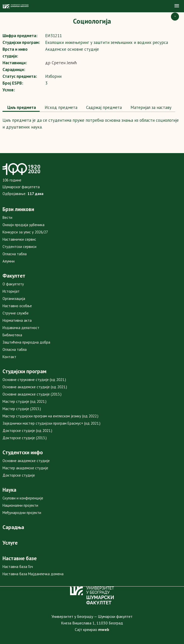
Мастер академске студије (25, 468)
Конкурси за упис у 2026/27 (25, 232)
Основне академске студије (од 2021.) (35, 387)
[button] (177, 6)
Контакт (9, 357)
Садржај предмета (103, 107)
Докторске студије (19, 475)
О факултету (13, 284)
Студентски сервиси (19, 247)
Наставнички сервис (19, 239)
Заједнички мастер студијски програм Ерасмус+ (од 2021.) (51, 423)
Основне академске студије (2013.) (32, 394)
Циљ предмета (21, 107)
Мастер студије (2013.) (22, 409)
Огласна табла (15, 254)
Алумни (9, 261)
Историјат (11, 291)
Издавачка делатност (21, 328)
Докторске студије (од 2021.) (27, 431)
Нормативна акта (17, 320)
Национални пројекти (20, 505)
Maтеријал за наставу (150, 107)
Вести (7, 217)
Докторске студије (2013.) (25, 438)
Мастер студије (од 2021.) (24, 401)
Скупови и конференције (23, 498)
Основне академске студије (26, 461)
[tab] (21, 108)
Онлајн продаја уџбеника (23, 225)
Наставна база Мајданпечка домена (33, 574)
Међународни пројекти (22, 513)
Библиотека (12, 335)
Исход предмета (60, 107)
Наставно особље (17, 306)
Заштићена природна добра (26, 342)
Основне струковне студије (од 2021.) (34, 380)
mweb (104, 629)
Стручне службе (16, 313)
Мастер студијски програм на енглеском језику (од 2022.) (50, 416)
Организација (14, 299)
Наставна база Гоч (18, 567)
